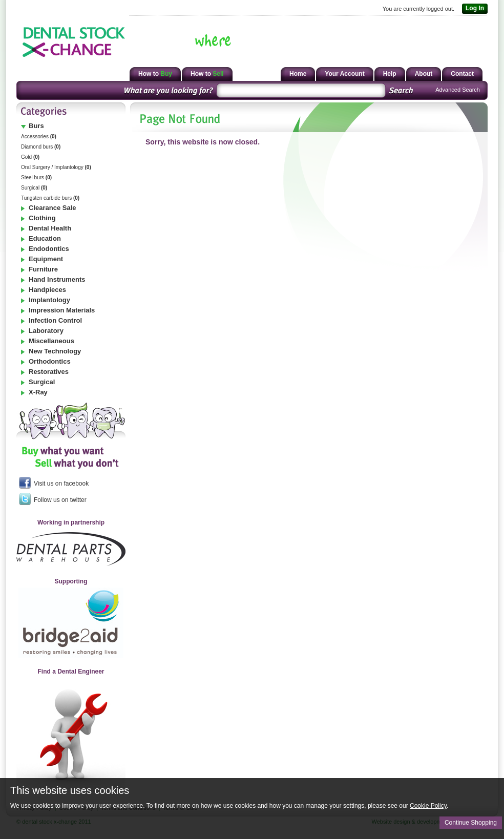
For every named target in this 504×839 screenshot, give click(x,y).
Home (298, 74)
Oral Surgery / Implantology (56, 167)
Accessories (39, 137)
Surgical (34, 188)
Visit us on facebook (54, 483)
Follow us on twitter (53, 499)
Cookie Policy (428, 806)
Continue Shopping (471, 823)
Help (390, 74)
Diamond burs (41, 147)
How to (155, 74)
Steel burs (36, 177)
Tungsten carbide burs (50, 198)
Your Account (344, 74)
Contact (462, 74)
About (424, 74)
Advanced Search (458, 90)
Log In (473, 9)
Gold (30, 157)
